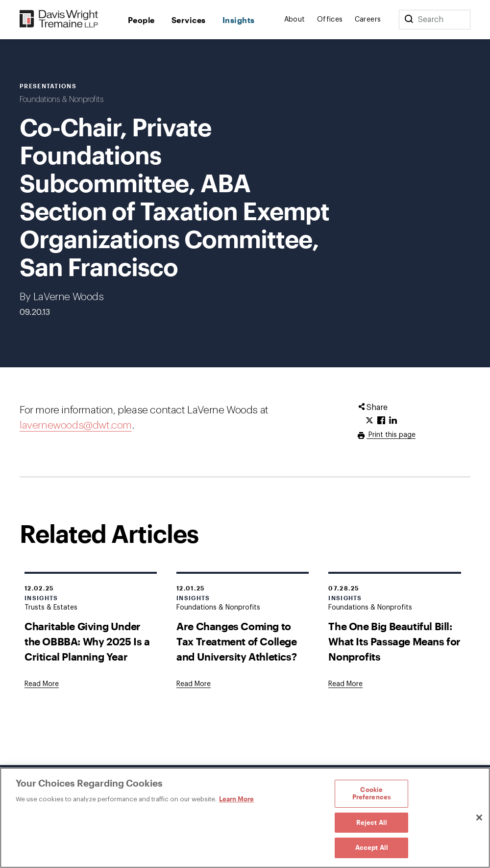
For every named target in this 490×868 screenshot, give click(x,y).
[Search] (409, 20)
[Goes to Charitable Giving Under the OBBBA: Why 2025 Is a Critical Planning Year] (42, 684)
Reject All (372, 822)
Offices (330, 20)
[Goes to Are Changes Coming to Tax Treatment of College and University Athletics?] (194, 684)
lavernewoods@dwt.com (76, 425)
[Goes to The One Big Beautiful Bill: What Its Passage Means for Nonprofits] (345, 684)
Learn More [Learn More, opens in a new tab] (236, 799)
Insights (239, 20)
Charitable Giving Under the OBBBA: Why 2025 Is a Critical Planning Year (87, 641)
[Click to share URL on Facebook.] (381, 421)
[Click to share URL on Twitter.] (369, 421)
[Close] (479, 817)
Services (189, 20)
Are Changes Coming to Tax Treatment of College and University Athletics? (236, 641)
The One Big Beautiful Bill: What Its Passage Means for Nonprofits (394, 641)
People (141, 20)
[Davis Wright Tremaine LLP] (59, 19)
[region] (245, 818)
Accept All (372, 847)
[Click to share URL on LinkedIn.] (393, 421)
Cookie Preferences (372, 793)
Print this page (391, 435)
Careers (368, 20)
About (295, 20)
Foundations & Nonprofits (61, 100)
